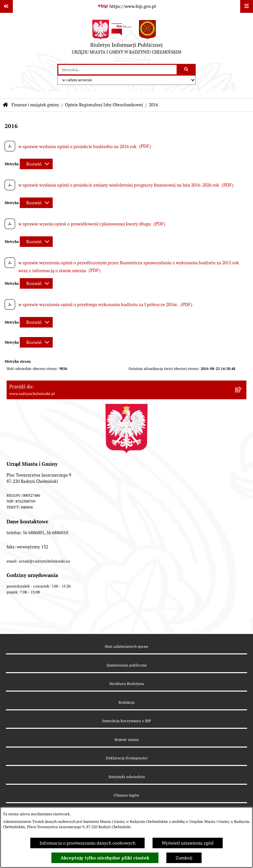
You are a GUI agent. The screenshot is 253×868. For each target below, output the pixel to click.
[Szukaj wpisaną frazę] (187, 70)
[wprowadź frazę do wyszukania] (117, 70)
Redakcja (126, 702)
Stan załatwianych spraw (126, 646)
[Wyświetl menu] (247, 6)
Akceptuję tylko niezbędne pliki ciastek (105, 858)
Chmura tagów (126, 795)
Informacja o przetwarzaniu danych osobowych (87, 843)
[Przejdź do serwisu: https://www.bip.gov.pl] (126, 7)
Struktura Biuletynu (127, 684)
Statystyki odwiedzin (127, 777)
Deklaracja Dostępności (127, 758)
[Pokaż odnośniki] (6, 6)
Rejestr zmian (127, 739)
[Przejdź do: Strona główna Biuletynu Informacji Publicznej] (5, 105)
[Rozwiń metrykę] (36, 164)
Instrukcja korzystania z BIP (126, 721)
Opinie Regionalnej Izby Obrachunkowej (104, 105)
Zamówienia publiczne (127, 665)
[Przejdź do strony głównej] (126, 39)
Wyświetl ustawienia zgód (188, 843)
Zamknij (184, 858)
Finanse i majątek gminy (35, 105)
